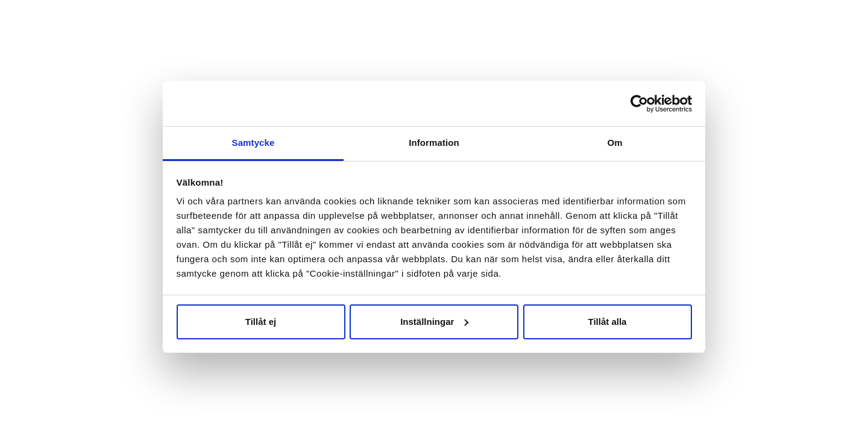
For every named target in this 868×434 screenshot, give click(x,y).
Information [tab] (434, 143)
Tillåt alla (608, 322)
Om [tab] (615, 143)
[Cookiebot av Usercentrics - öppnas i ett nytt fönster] (639, 104)
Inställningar (434, 322)
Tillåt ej (261, 322)
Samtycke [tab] (253, 143)
